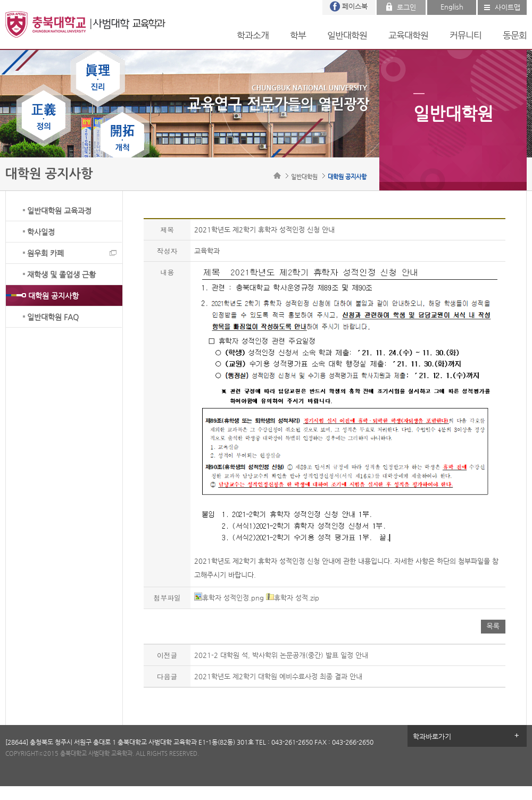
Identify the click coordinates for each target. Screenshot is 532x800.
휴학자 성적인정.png (229, 598)
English (452, 7)
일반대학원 (347, 35)
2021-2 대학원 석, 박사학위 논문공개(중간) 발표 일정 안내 (281, 655)
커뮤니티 (465, 35)
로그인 (406, 7)
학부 (298, 35)
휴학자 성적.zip (293, 598)
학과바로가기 (432, 736)
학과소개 (253, 35)
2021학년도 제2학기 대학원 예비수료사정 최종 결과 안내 (278, 676)
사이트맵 (508, 7)
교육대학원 (408, 35)
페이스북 (355, 6)
